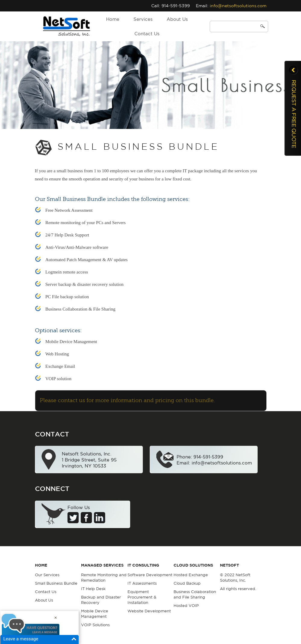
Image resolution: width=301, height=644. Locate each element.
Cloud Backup (187, 583)
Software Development (150, 575)
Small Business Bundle (56, 583)
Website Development (149, 611)
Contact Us (147, 34)
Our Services (47, 575)
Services (143, 19)
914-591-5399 (176, 6)
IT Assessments (142, 583)
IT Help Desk (93, 589)
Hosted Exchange (191, 575)
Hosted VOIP (186, 606)
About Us (177, 19)
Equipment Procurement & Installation (142, 597)
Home (113, 19)
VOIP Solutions (95, 625)
